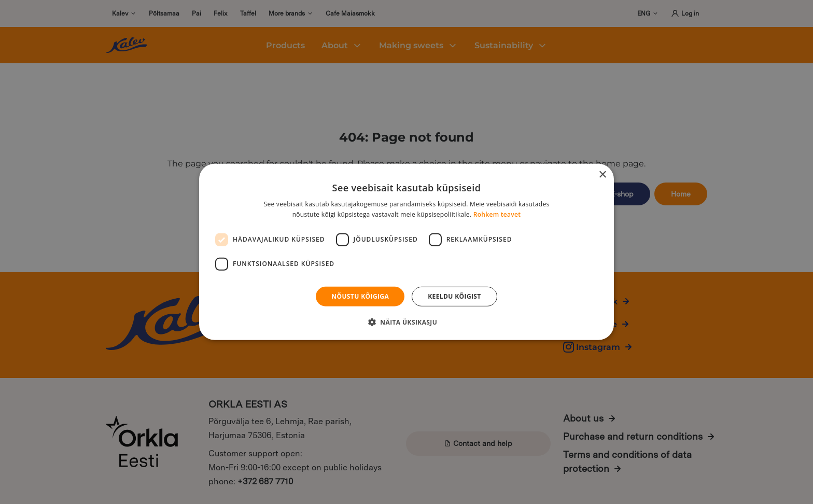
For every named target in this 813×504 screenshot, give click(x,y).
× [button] (602, 175)
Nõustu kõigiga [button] (360, 296)
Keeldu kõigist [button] (454, 296)
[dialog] (406, 252)
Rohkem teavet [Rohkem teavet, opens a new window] (497, 214)
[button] (406, 322)
